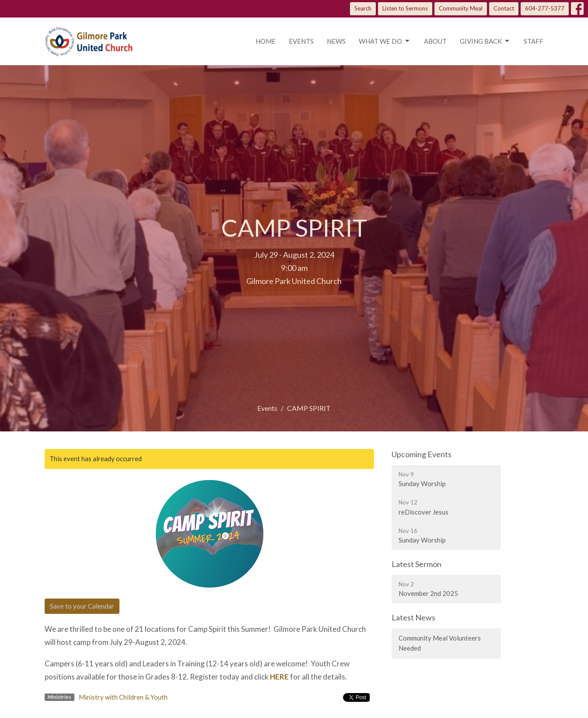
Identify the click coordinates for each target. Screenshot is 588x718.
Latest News (413, 617)
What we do (385, 41)
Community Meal (461, 8)
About (435, 41)
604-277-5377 (545, 8)
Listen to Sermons (405, 8)
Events (301, 41)
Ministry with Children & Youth (123, 697)
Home (266, 41)
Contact (504, 8)
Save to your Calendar (82, 606)
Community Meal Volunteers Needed (440, 643)
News (336, 41)
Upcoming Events (422, 454)
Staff (534, 41)
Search (363, 8)
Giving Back (485, 41)
